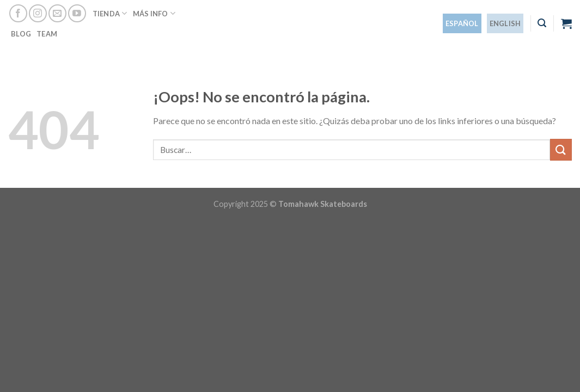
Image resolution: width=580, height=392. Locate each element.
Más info (154, 13)
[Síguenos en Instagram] (38, 13)
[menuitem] (462, 23)
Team (47, 34)
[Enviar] (561, 149)
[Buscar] (542, 23)
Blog (21, 34)
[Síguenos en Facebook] (18, 13)
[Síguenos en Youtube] (77, 13)
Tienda (110, 13)
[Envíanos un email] (57, 13)
